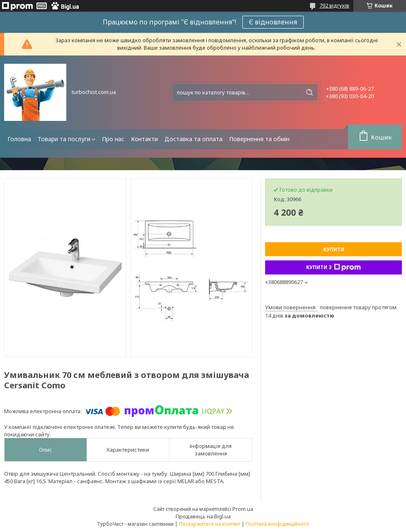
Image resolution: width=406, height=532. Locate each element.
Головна (19, 139)
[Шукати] (309, 92)
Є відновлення (273, 22)
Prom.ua (243, 509)
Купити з (333, 267)
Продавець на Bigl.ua (203, 516)
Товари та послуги (64, 139)
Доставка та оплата (193, 139)
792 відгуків (334, 5)
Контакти (144, 139)
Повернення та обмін (259, 139)
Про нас (113, 139)
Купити (334, 249)
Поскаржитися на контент (210, 524)
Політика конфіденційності (278, 524)
